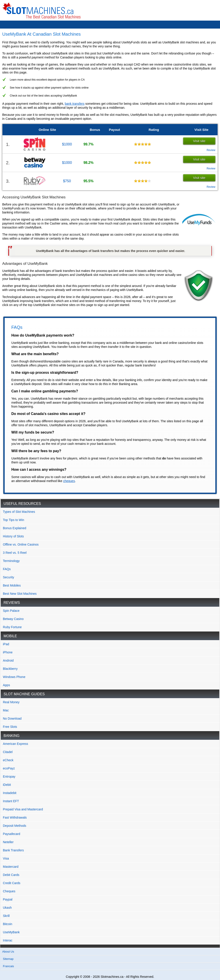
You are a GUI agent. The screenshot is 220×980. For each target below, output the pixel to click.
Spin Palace (11, 611)
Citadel (8, 752)
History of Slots (13, 536)
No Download (12, 719)
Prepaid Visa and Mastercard (23, 809)
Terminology (11, 561)
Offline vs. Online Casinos (21, 544)
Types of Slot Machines (19, 512)
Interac (8, 940)
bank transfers (75, 104)
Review (211, 150)
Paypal (8, 899)
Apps (6, 685)
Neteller (8, 842)
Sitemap (8, 959)
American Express (16, 744)
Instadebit (10, 793)
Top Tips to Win (14, 520)
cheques (69, 481)
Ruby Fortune (12, 627)
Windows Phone (14, 677)
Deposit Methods (15, 826)
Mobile (10, 636)
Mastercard (11, 867)
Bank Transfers (13, 850)
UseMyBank (11, 932)
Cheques (9, 891)
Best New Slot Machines (20, 594)
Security (9, 577)
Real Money (11, 702)
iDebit (7, 785)
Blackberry (10, 669)
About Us (8, 952)
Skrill (6, 916)
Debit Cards (11, 875)
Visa (6, 858)
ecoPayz (9, 768)
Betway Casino (13, 619)
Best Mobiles (12, 585)
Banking (12, 736)
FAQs (7, 569)
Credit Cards (12, 883)
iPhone (8, 652)
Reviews (12, 603)
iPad (6, 644)
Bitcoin (8, 924)
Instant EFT (11, 801)
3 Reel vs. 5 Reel (15, 553)
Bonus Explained (15, 528)
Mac (6, 710)
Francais (8, 966)
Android (8, 660)
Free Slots (10, 727)
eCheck (8, 760)
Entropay (9, 777)
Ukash (7, 908)
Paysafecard (12, 834)
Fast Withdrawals (15, 817)
